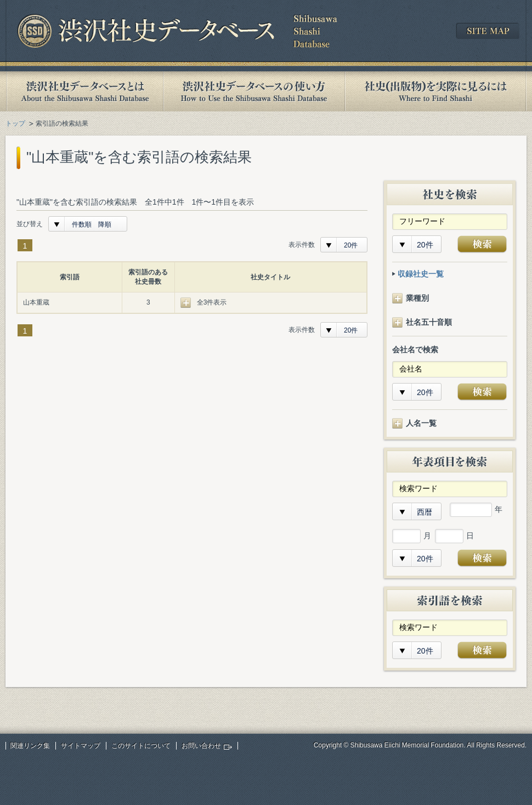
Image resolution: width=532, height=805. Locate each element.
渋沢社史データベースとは (84, 91)
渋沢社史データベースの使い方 (254, 91)
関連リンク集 (30, 746)
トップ (15, 123)
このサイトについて (141, 746)
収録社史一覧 (421, 274)
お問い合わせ (201, 746)
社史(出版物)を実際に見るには (435, 91)
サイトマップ (81, 746)
